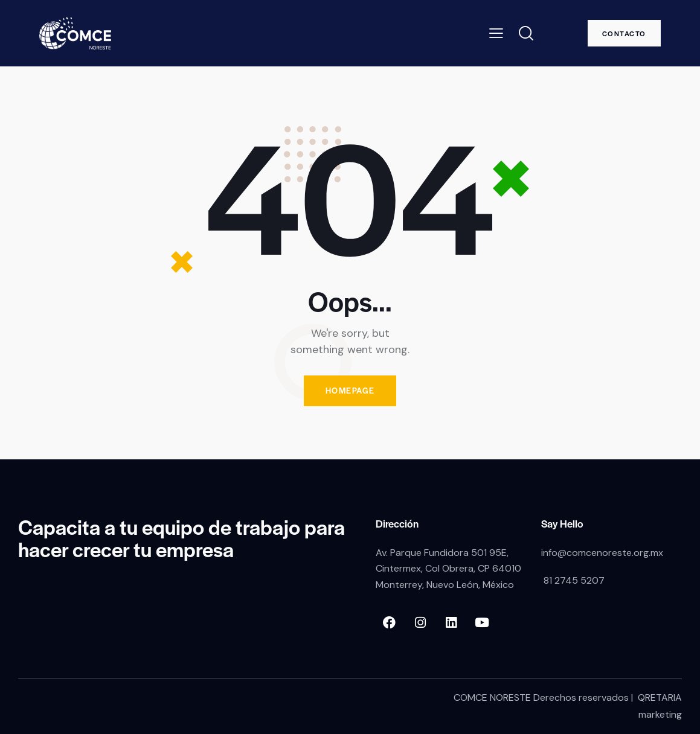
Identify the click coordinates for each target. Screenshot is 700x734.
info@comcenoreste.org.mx (602, 553)
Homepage (350, 391)
